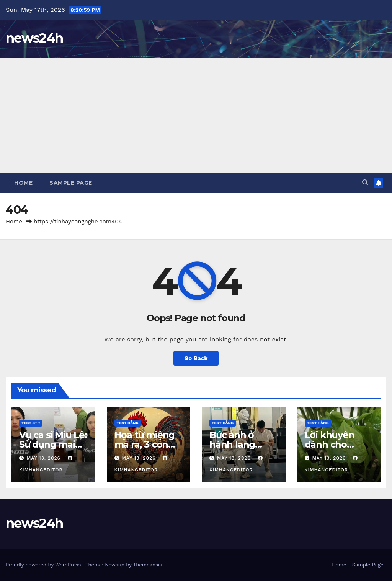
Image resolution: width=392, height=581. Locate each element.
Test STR (31, 423)
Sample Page (71, 183)
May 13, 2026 (45, 458)
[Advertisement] (196, 115)
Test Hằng (128, 423)
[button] (365, 183)
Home (23, 183)
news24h (34, 38)
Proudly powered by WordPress (44, 565)
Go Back (196, 358)
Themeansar (148, 565)
